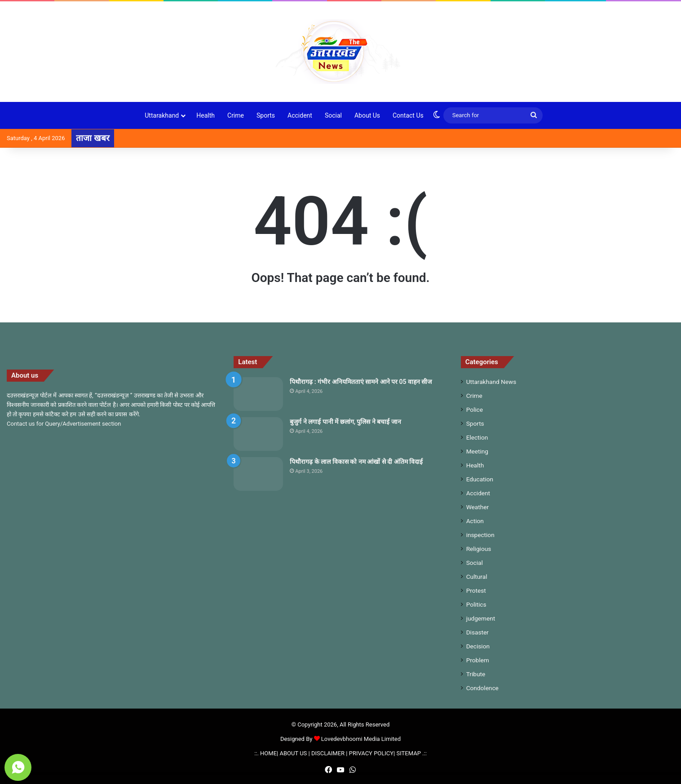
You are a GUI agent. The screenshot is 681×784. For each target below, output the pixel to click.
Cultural (477, 577)
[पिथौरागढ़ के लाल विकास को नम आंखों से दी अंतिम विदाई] (258, 474)
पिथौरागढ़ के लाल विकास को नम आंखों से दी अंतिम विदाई (356, 462)
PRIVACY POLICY (371, 753)
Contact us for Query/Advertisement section (64, 424)
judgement (481, 618)
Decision (478, 646)
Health (206, 115)
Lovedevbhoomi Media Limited (357, 739)
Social (333, 115)
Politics (476, 604)
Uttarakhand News (491, 382)
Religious (479, 549)
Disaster (478, 632)
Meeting (477, 451)
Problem (478, 660)
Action (475, 521)
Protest (476, 590)
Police (475, 410)
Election (477, 437)
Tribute (476, 674)
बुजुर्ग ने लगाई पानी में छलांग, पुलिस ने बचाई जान (345, 422)
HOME (268, 753)
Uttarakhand (162, 115)
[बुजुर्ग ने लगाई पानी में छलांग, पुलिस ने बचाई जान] (258, 434)
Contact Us (408, 115)
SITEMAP (409, 753)
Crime (236, 115)
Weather (478, 507)
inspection (480, 535)
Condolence (482, 688)
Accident (300, 115)
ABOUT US (293, 753)
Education (480, 479)
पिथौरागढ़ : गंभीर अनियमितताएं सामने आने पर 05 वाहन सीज (361, 382)
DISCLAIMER (328, 753)
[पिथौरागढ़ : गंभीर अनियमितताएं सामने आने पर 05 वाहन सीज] (258, 394)
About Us (367, 115)
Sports (266, 115)
